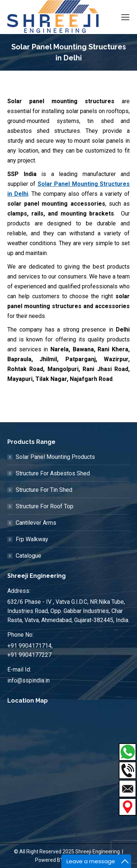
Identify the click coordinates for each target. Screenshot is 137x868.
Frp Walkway (32, 539)
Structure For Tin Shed (44, 490)
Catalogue (28, 556)
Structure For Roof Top (45, 506)
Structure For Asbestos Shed (53, 473)
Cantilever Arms (36, 523)
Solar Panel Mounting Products (55, 457)
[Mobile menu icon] (125, 17)
